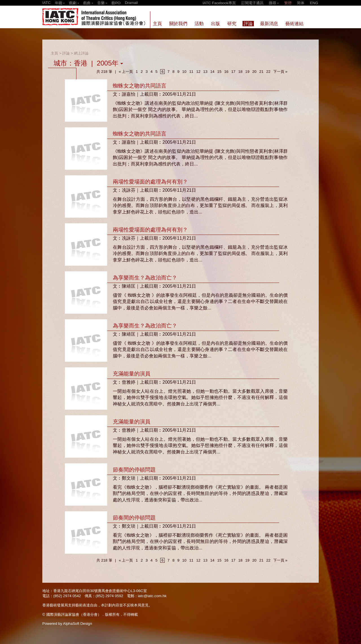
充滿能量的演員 (132, 374)
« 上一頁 (126, 72)
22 (268, 72)
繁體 (288, 3)
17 (233, 72)
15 (219, 72)
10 (184, 72)
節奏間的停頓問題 (134, 470)
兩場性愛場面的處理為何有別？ (150, 182)
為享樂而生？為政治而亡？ (145, 278)
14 (212, 72)
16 (226, 72)
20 (254, 72)
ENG (314, 3)
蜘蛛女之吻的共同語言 (140, 86)
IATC (46, 3)
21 (261, 72)
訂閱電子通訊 (252, 3)
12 (198, 72)
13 (205, 72)
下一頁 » (280, 72)
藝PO (116, 3)
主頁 (54, 53)
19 (247, 72)
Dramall (131, 3)
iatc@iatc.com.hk (152, 596)
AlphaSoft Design (77, 624)
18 (240, 72)
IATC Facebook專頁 (219, 3)
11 (191, 72)
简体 (301, 3)
